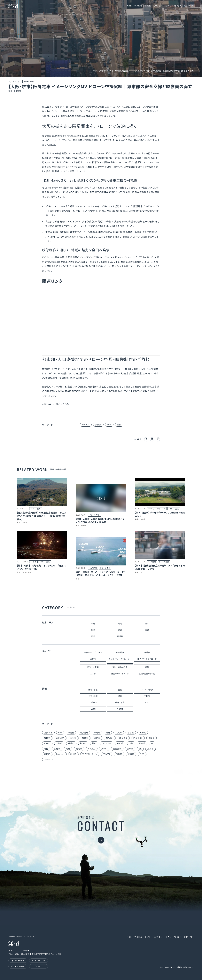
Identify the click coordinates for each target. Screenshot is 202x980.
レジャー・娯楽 (147, 690)
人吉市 (47, 760)
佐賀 (120, 630)
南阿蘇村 (60, 738)
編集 (147, 667)
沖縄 (93, 624)
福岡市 (85, 738)
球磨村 (71, 733)
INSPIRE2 (138, 738)
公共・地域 (93, 696)
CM (147, 703)
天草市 (130, 749)
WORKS (103, 71)
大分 (147, 630)
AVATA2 (107, 754)
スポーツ (93, 703)
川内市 (47, 743)
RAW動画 (120, 652)
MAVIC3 (86, 425)
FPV (60, 733)
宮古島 (131, 733)
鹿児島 (120, 636)
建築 (120, 696)
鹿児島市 (117, 749)
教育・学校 (93, 690)
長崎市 (71, 743)
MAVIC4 (110, 738)
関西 (119, 425)
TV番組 (93, 709)
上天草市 (48, 733)
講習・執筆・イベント (120, 674)
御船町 (47, 754)
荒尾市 (97, 738)
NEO (142, 754)
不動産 (147, 696)
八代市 (119, 733)
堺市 (109, 425)
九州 (131, 743)
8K (140, 749)
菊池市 (79, 749)
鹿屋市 (119, 754)
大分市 (73, 738)
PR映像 (120, 709)
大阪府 (98, 425)
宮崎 (93, 636)
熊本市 (83, 743)
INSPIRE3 (107, 743)
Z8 (152, 743)
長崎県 (151, 738)
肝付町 (73, 754)
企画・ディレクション (93, 652)
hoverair (60, 754)
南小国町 (84, 733)
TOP (95, 71)
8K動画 (147, 652)
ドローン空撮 (93, 667)
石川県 (120, 743)
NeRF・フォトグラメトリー (119, 660)
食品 (120, 690)
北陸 (46, 749)
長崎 (93, 630)
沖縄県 (97, 733)
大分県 (143, 733)
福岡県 (47, 738)
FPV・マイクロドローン (147, 659)
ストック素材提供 (120, 667)
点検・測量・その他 (147, 674)
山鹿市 (57, 749)
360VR (93, 659)
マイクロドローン (90, 754)
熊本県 (142, 743)
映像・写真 (120, 703)
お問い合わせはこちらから (55, 404)
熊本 (147, 624)
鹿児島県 (123, 738)
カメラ (93, 674)
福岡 (120, 624)
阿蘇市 (131, 754)
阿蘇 (68, 749)
